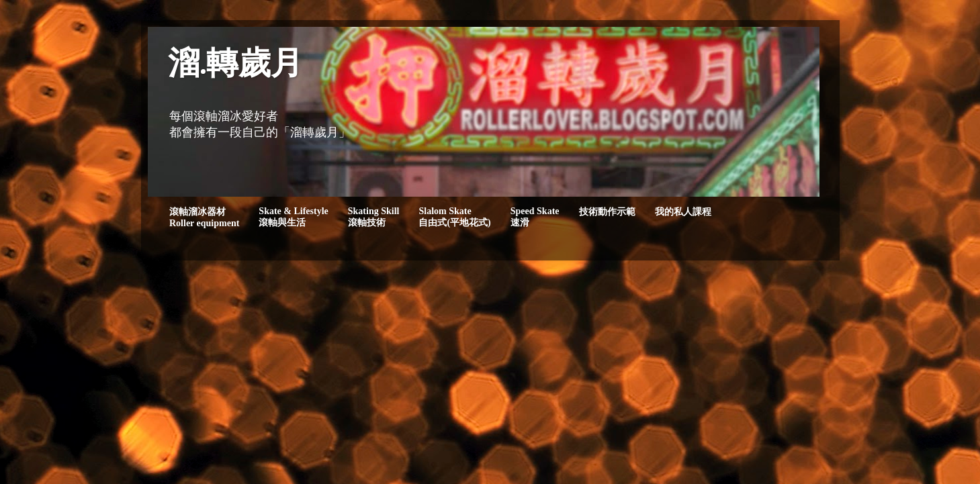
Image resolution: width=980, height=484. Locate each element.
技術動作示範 (607, 212)
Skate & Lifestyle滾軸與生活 (293, 217)
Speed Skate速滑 (535, 217)
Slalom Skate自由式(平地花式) (454, 217)
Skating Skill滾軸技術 (374, 217)
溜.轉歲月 (235, 65)
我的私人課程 (683, 212)
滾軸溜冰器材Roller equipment (204, 217)
